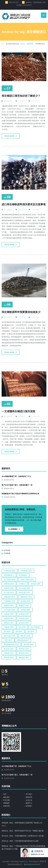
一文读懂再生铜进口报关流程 (18, 411)
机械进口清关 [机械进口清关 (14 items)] (24, 605)
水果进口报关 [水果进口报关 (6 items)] (25, 610)
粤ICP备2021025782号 (32, 864)
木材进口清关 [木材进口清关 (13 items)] (25, 601)
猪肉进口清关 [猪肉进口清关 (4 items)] (9, 623)
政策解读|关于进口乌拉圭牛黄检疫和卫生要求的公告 (20, 494)
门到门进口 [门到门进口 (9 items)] (8, 640)
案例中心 (29, 803)
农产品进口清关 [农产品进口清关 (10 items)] (10, 579)
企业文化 (29, 800)
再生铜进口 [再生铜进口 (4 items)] (23, 575)
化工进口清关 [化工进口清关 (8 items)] (9, 592)
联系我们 (29, 806)
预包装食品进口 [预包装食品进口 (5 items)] (23, 640)
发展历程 (6, 806)
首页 (5, 794)
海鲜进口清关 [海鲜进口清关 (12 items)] (9, 618)
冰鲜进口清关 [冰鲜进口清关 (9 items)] (9, 584)
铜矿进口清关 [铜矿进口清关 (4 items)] (25, 636)
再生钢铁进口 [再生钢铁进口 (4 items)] (9, 575)
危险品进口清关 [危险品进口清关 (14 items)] (26, 597)
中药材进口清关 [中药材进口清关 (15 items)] (26, 571)
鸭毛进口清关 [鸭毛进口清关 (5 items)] (9, 657)
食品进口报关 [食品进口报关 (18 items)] (29, 644)
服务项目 (6, 797)
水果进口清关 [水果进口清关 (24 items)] (9, 614)
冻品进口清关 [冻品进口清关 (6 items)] (36, 584)
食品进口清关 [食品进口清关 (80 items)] (9, 649)
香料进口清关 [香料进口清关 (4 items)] (24, 653)
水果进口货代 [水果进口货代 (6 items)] (24, 614)
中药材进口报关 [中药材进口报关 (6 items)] (10, 571)
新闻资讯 (29, 797)
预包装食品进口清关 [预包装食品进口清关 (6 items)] (11, 644)
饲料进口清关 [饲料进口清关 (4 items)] (9, 653)
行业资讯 (22, 101)
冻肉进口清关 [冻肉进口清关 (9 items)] (9, 588)
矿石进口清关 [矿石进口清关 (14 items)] (24, 623)
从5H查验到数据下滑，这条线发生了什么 (16, 476)
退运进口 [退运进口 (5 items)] (31, 631)
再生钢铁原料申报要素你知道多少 (21, 312)
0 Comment (35, 101)
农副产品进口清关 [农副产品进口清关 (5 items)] (27, 579)
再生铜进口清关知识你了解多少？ (21, 96)
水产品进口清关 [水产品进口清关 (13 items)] (10, 610)
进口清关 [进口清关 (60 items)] (19, 631)
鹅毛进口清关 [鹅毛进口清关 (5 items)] (24, 657)
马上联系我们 (14, 529)
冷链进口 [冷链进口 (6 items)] (22, 584)
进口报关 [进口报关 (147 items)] (7, 631)
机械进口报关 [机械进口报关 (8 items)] (9, 605)
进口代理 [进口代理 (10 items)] (22, 627)
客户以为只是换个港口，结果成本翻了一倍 (17, 485)
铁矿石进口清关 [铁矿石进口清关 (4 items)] (10, 636)
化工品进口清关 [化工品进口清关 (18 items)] (25, 588)
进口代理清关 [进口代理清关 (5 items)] (36, 627)
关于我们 (29, 794)
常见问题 (6, 800)
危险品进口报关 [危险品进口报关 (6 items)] (10, 597)
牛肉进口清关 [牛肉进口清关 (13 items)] (24, 618)
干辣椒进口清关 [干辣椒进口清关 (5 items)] (10, 601)
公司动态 (7, 550)
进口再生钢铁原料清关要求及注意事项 (24, 204)
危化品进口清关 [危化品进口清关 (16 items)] (25, 592)
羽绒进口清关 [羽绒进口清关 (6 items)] (9, 627)
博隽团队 (6, 803)
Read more (9, 136)
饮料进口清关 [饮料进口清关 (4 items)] (24, 649)
